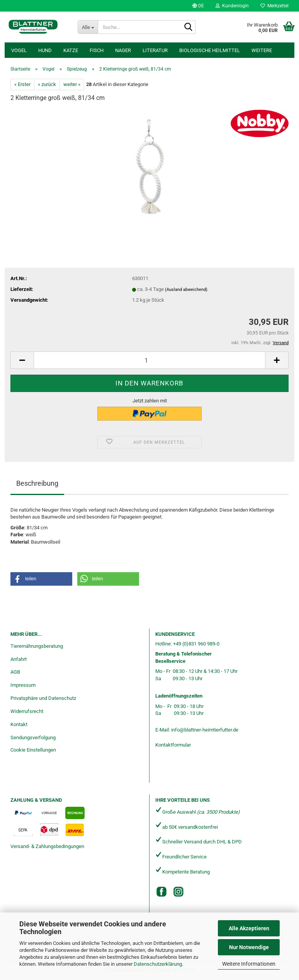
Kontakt (19, 724)
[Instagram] (178, 892)
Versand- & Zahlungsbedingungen (47, 846)
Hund (45, 50)
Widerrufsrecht (27, 711)
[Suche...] (88, 27)
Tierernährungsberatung (37, 646)
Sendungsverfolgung (33, 738)
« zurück (47, 84)
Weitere (262, 50)
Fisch (97, 50)
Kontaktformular (173, 745)
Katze (71, 50)
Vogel (19, 50)
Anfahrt (19, 659)
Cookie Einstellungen (33, 750)
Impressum (23, 685)
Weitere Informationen (249, 964)
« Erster (22, 84)
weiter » (72, 84)
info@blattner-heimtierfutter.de (205, 730)
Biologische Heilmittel (210, 50)
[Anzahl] (149, 360)
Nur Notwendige (249, 947)
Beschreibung (37, 483)
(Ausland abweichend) (186, 290)
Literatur (155, 50)
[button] (198, 6)
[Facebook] (161, 892)
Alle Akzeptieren (249, 928)
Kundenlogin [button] (232, 6)
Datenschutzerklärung (158, 964)
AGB (15, 672)
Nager (123, 50)
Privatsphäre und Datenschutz (43, 698)
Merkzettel (274, 6)
